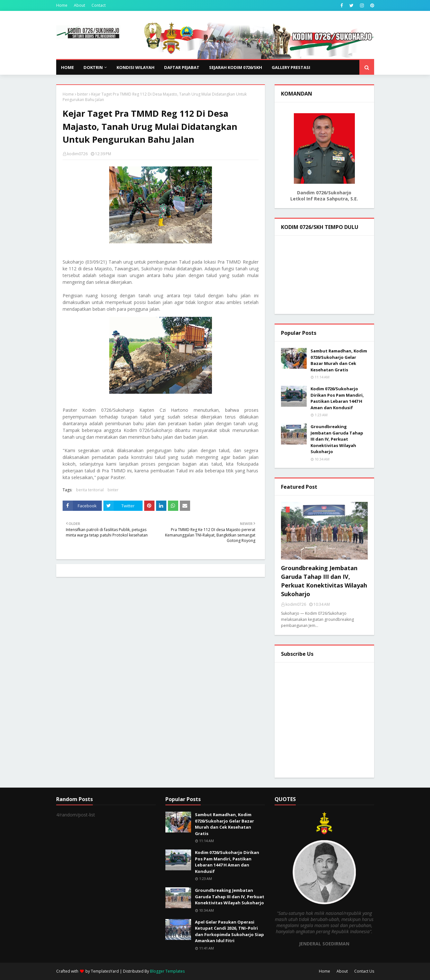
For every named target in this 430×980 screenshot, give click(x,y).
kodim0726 (77, 154)
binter (83, 94)
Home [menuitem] (67, 67)
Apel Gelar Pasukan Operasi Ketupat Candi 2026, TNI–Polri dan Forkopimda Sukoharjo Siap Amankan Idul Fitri (229, 931)
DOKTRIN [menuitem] (93, 67)
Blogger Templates (167, 971)
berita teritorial (90, 490)
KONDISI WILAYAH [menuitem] (136, 67)
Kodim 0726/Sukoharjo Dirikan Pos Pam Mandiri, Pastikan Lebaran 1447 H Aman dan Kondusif (337, 398)
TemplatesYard (105, 971)
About (79, 5)
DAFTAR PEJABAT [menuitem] (182, 67)
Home (62, 5)
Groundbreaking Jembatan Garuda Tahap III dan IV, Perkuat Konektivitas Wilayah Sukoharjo (337, 439)
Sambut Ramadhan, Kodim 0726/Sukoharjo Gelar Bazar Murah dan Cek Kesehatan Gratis (339, 360)
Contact (99, 5)
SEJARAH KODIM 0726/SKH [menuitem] (236, 67)
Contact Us (364, 971)
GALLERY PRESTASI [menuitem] (291, 67)
